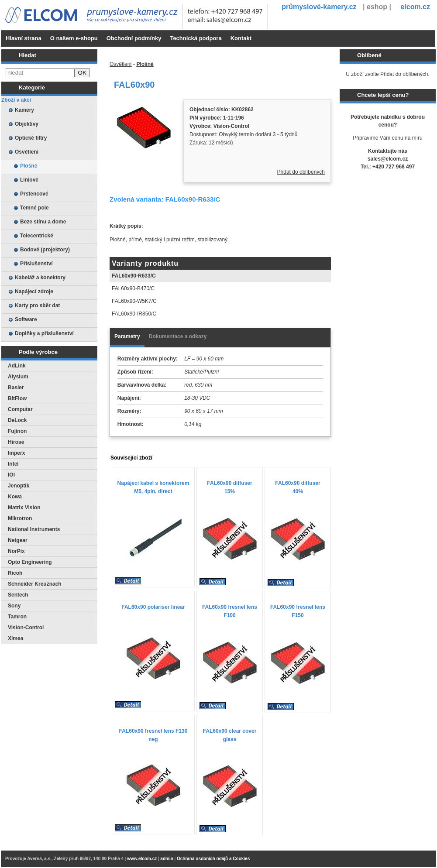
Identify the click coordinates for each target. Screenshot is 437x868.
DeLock (17, 420)
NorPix (16, 551)
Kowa (15, 497)
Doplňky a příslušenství (44, 333)
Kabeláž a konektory (40, 278)
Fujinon (17, 431)
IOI (11, 475)
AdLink (17, 366)
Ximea (15, 638)
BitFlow (17, 398)
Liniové (29, 180)
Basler (16, 388)
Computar (20, 409)
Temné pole (34, 208)
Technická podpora (196, 38)
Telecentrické (37, 236)
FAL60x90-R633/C (134, 276)
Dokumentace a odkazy (178, 336)
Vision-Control (26, 628)
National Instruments (34, 529)
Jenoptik (19, 486)
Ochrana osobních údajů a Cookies (213, 859)
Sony (14, 606)
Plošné (29, 166)
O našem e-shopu (74, 38)
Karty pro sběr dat (37, 305)
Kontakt (241, 38)
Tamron (17, 617)
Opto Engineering (30, 562)
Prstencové (34, 194)
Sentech (18, 595)
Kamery (24, 110)
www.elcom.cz (142, 859)
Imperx (16, 453)
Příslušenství (36, 264)
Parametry (127, 336)
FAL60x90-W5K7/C (134, 301)
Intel (13, 464)
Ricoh (15, 573)
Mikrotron (20, 518)
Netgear (18, 540)
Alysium (18, 377)
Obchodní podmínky (134, 38)
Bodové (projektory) (45, 250)
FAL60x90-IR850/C (134, 314)
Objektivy (27, 124)
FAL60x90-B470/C (133, 288)
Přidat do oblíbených (301, 172)
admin (167, 859)
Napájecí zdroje (34, 292)
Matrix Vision (24, 508)
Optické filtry (31, 138)
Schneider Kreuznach (35, 584)
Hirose (16, 442)
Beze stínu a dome (43, 222)
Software (26, 319)
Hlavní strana (24, 38)
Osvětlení (27, 152)
